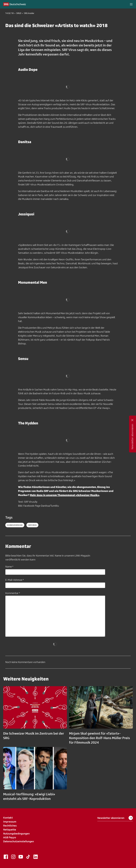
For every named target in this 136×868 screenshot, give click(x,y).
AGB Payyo (10, 837)
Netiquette (10, 830)
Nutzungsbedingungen (16, 834)
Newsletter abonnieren (115, 818)
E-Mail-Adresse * (15, 580)
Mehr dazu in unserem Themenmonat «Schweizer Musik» (65, 495)
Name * (9, 567)
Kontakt (8, 818)
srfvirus (32, 525)
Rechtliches (10, 826)
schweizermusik (15, 525)
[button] (131, 4)
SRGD (19, 13)
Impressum (10, 822)
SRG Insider (29, 13)
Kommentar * (13, 593)
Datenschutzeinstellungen (19, 841)
